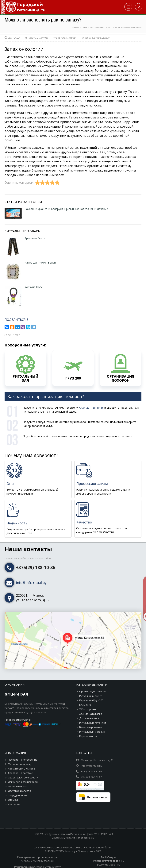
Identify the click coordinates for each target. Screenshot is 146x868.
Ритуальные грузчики (93, 723)
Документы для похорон (23, 782)
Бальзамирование (91, 727)
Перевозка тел (88, 736)
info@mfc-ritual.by (31, 583)
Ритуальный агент (90, 696)
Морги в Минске (18, 786)
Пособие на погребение (23, 760)
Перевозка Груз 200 (91, 700)
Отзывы (13, 800)
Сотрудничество (18, 795)
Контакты (14, 804)
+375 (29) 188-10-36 (91, 408)
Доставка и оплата (19, 791)
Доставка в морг (89, 718)
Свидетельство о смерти (23, 777)
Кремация (85, 705)
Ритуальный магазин (92, 732)
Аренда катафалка (91, 714)
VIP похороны (88, 709)
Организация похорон (93, 691)
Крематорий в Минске (21, 769)
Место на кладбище (20, 764)
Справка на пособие (20, 773)
